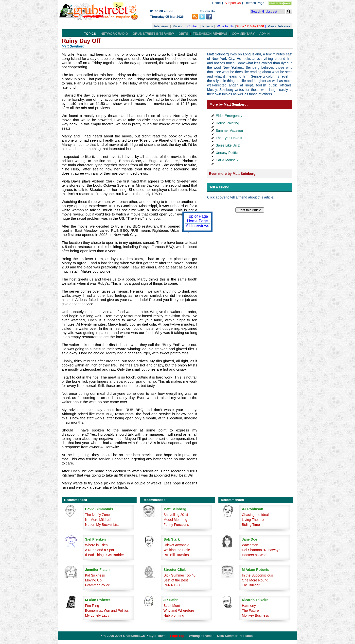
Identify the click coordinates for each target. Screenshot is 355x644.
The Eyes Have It (229, 138)
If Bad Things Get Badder (105, 555)
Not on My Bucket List (102, 525)
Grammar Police (98, 585)
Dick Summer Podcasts (235, 636)
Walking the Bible (177, 550)
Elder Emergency (229, 116)
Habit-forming (174, 615)
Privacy (208, 26)
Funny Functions (176, 525)
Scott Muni (172, 606)
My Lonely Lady (97, 615)
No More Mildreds (99, 520)
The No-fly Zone (97, 515)
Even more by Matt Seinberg (232, 174)
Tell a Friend (219, 187)
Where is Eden (96, 545)
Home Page (198, 221)
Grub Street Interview (153, 34)
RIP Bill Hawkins (176, 555)
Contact (193, 26)
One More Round (255, 580)
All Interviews (197, 226)
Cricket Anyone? (176, 545)
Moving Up (93, 580)
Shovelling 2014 (176, 515)
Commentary (243, 34)
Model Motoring (175, 520)
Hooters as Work (255, 555)
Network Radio (114, 34)
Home (217, 3)
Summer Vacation (229, 131)
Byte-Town (157, 636)
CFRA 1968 (172, 585)
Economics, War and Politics (107, 611)
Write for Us (225, 26)
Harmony (249, 606)
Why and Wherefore (179, 611)
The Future (250, 611)
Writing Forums (201, 636)
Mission (178, 26)
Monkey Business (255, 615)
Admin (265, 34)
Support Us (233, 3)
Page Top (177, 636)
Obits (183, 34)
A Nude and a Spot (100, 550)
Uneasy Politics (228, 153)
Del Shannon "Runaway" (261, 550)
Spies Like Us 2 (228, 145)
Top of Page (197, 216)
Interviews (161, 26)
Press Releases (279, 26)
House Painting (227, 123)
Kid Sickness (95, 575)
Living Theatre (253, 520)
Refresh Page (254, 3)
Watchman (250, 545)
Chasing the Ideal (255, 515)
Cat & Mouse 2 (227, 160)
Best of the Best (176, 580)
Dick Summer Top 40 (179, 575)
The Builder (251, 585)
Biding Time (251, 525)
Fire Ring (92, 606)
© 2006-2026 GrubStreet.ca (124, 636)
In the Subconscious (257, 575)
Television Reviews (210, 34)
